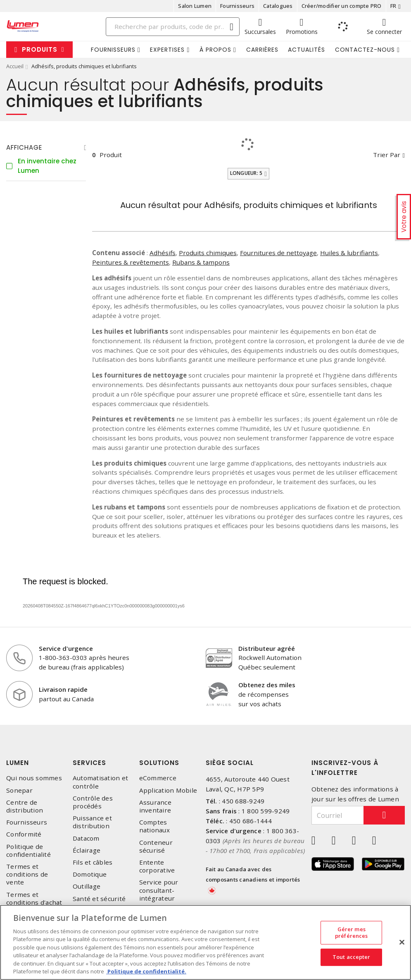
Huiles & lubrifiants (349, 253)
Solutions (159, 763)
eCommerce (158, 778)
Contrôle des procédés (93, 802)
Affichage (24, 147)
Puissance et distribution (92, 822)
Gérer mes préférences (351, 932)
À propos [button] (215, 50)
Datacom (86, 838)
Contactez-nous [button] (365, 50)
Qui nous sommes (34, 778)
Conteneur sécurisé (156, 846)
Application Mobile (168, 790)
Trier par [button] (387, 155)
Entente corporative (157, 866)
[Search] (173, 27)
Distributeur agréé (267, 648)
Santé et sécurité (99, 899)
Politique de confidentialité (29, 851)
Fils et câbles (93, 862)
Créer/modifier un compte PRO (342, 6)
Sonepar (19, 790)
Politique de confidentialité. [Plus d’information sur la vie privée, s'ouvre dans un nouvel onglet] (146, 971)
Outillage (87, 886)
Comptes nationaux (154, 826)
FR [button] (393, 6)
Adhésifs (163, 253)
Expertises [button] (167, 50)
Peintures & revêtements (131, 262)
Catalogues (278, 6)
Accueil (15, 66)
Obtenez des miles (267, 685)
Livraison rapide (63, 689)
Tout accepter (352, 957)
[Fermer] (402, 942)
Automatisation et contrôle (100, 782)
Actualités (306, 50)
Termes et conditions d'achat (34, 899)
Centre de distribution (25, 806)
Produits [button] (40, 49)
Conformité (24, 834)
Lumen (18, 763)
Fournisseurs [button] (113, 50)
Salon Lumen (195, 6)
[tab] (46, 148)
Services (89, 763)
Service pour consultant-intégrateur (159, 890)
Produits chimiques (208, 253)
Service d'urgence (66, 648)
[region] (205, 942)
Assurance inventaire (155, 806)
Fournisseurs (237, 6)
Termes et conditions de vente (27, 874)
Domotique (90, 874)
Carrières (262, 50)
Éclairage (87, 850)
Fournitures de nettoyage (278, 253)
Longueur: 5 (246, 173)
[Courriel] (338, 815)
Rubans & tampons (201, 262)
